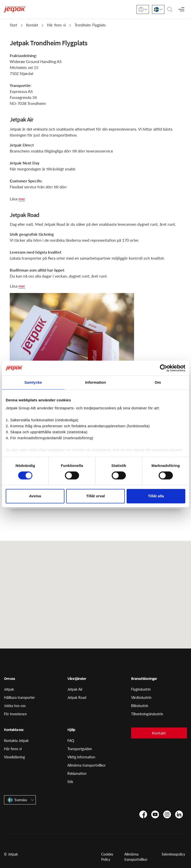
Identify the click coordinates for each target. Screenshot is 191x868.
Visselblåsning (14, 757)
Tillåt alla (156, 496)
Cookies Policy (107, 857)
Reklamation (77, 773)
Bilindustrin (140, 706)
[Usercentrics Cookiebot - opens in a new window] (164, 368)
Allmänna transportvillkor (87, 765)
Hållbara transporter (19, 697)
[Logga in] (143, 9)
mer (22, 199)
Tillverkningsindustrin (147, 714)
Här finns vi (13, 749)
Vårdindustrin (141, 697)
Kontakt (159, 733)
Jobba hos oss (15, 706)
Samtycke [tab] (33, 382)
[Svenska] (158, 9)
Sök (70, 782)
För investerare (15, 714)
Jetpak (9, 689)
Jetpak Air (75, 689)
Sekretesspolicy (173, 854)
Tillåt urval (96, 496)
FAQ (71, 741)
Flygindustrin (141, 689)
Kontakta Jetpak (16, 741)
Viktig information (81, 757)
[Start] (15, 9)
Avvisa (35, 496)
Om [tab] (158, 382)
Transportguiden (80, 749)
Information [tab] (95, 382)
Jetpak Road (77, 697)
